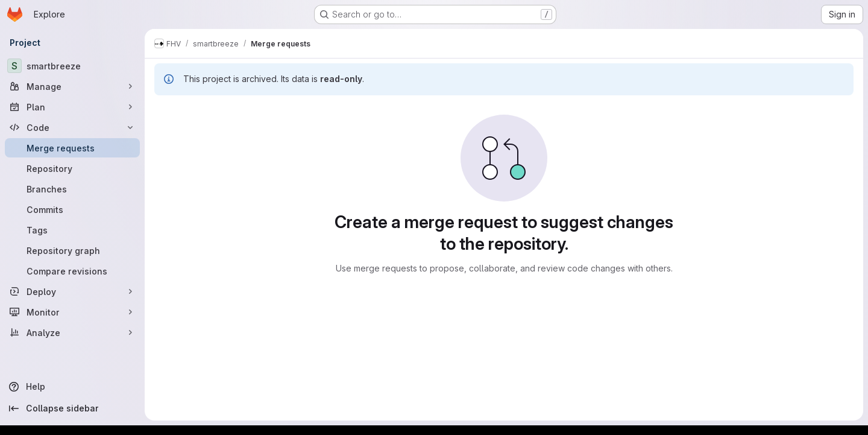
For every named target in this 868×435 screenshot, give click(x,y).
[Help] (72, 387)
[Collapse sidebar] (72, 408)
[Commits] (72, 209)
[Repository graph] (72, 250)
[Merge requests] (72, 148)
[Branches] (72, 189)
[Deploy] (72, 291)
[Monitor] (72, 312)
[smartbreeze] (72, 66)
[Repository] (72, 168)
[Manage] (72, 86)
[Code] (72, 127)
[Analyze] (72, 332)
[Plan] (72, 107)
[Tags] (72, 230)
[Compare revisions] (72, 271)
